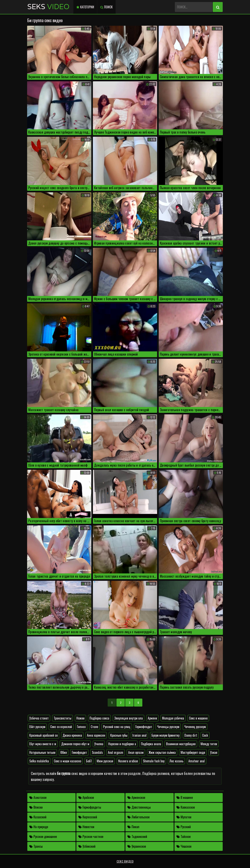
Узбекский (87, 846)
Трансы (36, 846)
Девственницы (139, 807)
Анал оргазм (136, 752)
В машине (185, 797)
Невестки (86, 827)
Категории (85, 7)
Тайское (184, 837)
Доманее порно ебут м (75, 744)
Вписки (36, 807)
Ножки (80, 718)
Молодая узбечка (173, 718)
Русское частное (91, 837)
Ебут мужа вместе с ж (43, 744)
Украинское (137, 846)
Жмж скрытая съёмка (162, 752)
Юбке (64, 752)
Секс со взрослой (61, 727)
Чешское (184, 846)
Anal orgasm (116, 752)
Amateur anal (197, 761)
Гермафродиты (90, 807)
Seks (48, 7)
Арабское (86, 797)
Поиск (106, 7)
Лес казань (176, 761)
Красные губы (119, 735)
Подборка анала (151, 744)
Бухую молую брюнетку (165, 735)
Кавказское (186, 807)
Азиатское (38, 797)
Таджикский (137, 837)
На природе (39, 827)
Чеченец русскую (195, 727)
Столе (94, 727)
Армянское (136, 797)
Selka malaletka (39, 761)
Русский (184, 827)
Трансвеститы (62, 718)
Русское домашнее (43, 837)
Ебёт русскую (37, 727)
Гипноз (81, 727)
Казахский (38, 817)
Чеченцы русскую (168, 727)
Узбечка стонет (39, 718)
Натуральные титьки (42, 752)
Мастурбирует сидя (193, 752)
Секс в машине (198, 718)
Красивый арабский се (43, 735)
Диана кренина (72, 735)
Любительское (138, 817)
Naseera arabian (128, 761)
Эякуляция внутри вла (128, 718)
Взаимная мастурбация (181, 744)
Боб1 (89, 761)
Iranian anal (139, 735)
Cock (205, 735)
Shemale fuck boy (154, 761)
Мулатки (184, 817)
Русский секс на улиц (117, 727)
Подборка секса (99, 718)
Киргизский (88, 817)
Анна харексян (96, 735)
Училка (99, 744)
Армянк (152, 718)
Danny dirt (191, 735)
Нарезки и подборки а (122, 744)
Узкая (214, 752)
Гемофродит (79, 752)
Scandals (97, 752)
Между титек (209, 744)
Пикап (133, 827)
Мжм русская (105, 761)
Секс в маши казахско (67, 761)
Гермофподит (144, 727)
